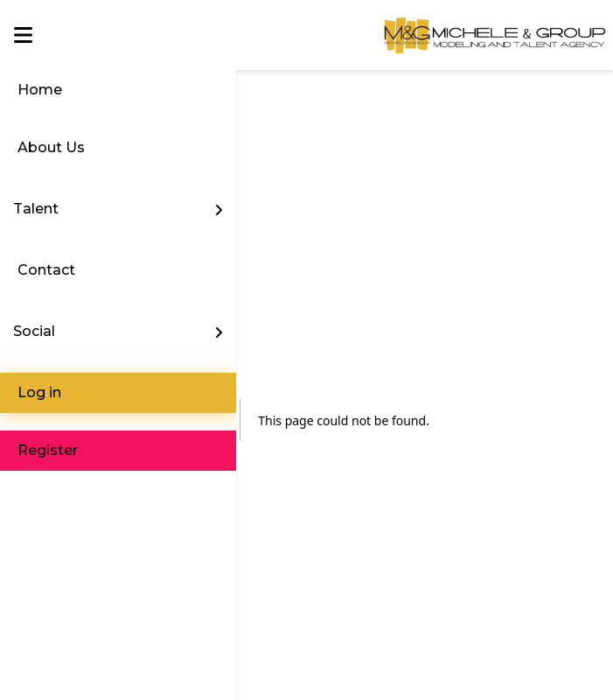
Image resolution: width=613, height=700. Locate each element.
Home (40, 90)
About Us (51, 147)
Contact (46, 270)
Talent (36, 209)
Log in (39, 392)
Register (48, 450)
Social (34, 331)
